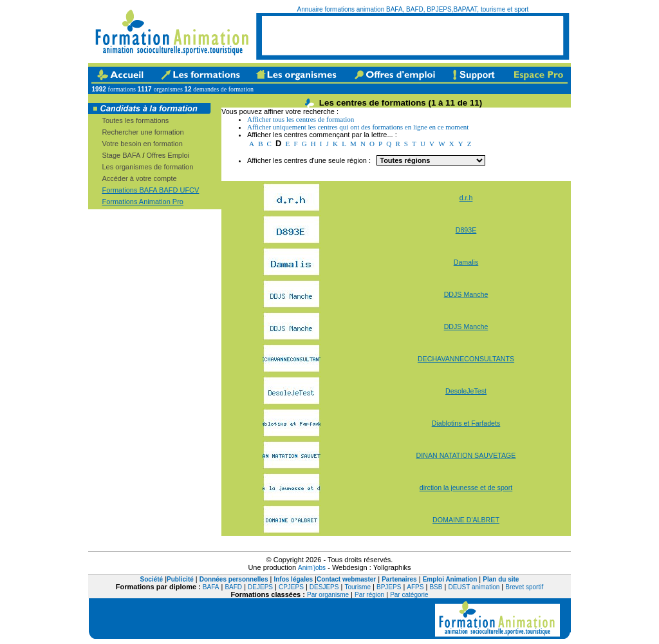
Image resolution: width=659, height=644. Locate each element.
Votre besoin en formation (142, 144)
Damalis (466, 262)
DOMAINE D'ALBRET (466, 520)
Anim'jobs (312, 568)
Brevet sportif (524, 587)
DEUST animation (474, 587)
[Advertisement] (413, 35)
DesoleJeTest (466, 391)
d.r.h (466, 198)
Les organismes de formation (147, 167)
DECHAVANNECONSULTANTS (466, 359)
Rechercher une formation (143, 132)
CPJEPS (291, 587)
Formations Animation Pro (143, 202)
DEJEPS (260, 587)
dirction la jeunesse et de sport (466, 488)
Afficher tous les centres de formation (301, 119)
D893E (466, 230)
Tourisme (357, 587)
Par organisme (328, 595)
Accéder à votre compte (139, 178)
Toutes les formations (135, 120)
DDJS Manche (466, 294)
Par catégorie (409, 595)
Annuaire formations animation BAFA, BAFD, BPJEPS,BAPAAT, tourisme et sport (413, 9)
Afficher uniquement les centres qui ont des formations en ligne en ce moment (358, 127)
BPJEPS (389, 587)
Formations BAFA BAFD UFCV (150, 190)
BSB (436, 587)
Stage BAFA (121, 155)
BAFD (233, 587)
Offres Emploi (168, 155)
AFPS (415, 587)
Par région (369, 595)
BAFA (211, 587)
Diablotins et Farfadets (466, 423)
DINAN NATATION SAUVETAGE (466, 455)
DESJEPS (324, 587)
